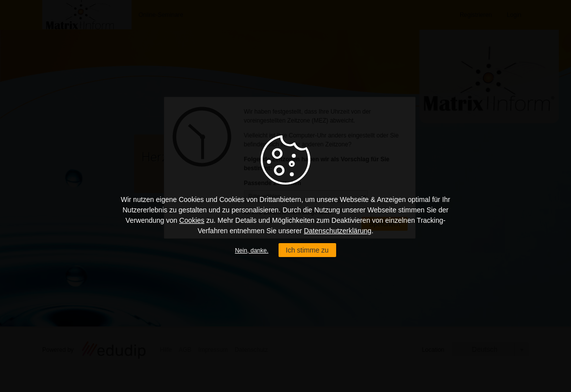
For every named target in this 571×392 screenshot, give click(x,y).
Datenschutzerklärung (338, 231)
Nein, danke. (251, 251)
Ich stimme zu (307, 250)
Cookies (192, 220)
